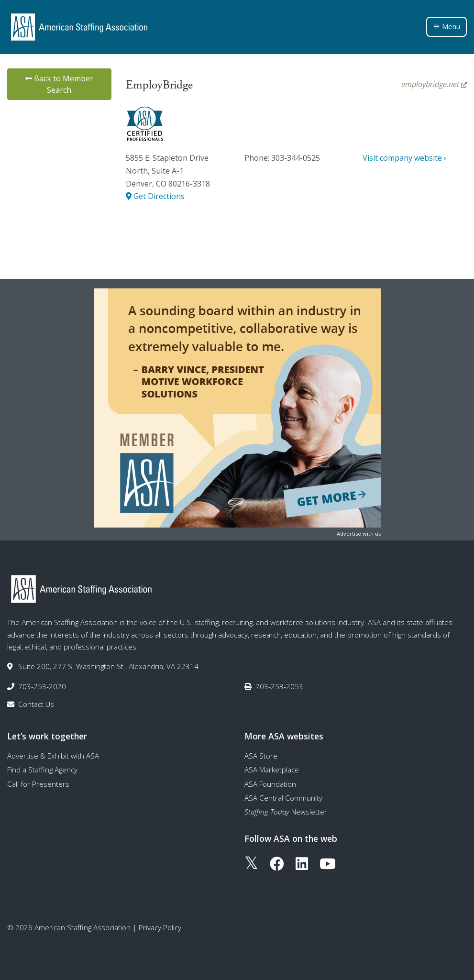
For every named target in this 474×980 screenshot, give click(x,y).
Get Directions (155, 196)
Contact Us (36, 704)
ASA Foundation (270, 784)
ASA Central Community (283, 798)
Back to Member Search (59, 84)
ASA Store (261, 756)
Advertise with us (359, 534)
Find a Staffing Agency (42, 770)
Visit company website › (404, 158)
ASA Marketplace (272, 770)
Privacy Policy (160, 927)
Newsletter (286, 812)
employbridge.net (434, 84)
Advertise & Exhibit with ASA (53, 756)
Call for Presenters (38, 784)
